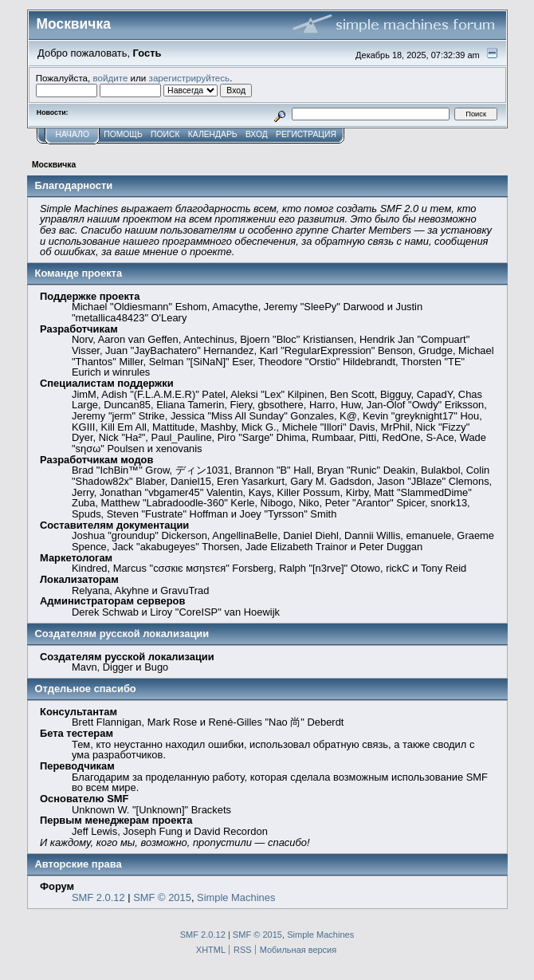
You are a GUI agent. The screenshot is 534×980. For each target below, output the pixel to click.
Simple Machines (236, 897)
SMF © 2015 (162, 897)
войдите (110, 78)
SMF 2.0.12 (98, 897)
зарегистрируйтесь (190, 78)
